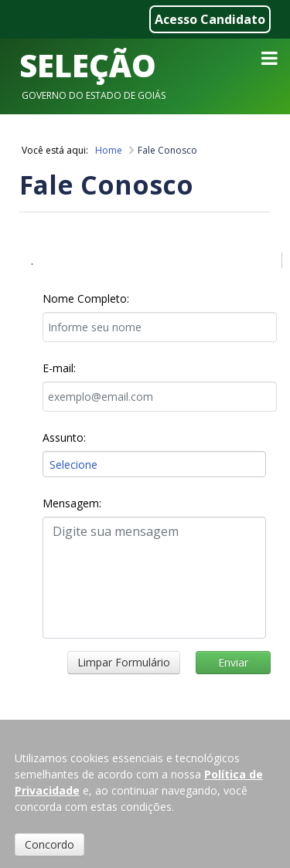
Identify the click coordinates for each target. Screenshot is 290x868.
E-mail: (59, 368)
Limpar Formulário (124, 662)
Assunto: (64, 437)
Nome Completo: (86, 298)
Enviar (233, 662)
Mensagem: (72, 503)
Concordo (49, 844)
